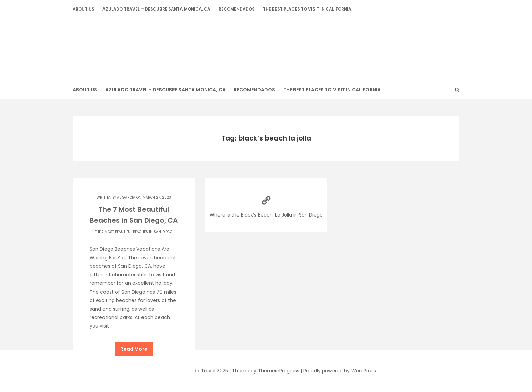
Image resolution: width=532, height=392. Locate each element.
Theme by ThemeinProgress (266, 371)
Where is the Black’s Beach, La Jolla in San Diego (266, 205)
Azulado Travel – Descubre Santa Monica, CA (156, 9)
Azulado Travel (266, 46)
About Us (83, 9)
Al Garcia (126, 197)
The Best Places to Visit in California (307, 9)
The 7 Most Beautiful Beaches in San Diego (134, 232)
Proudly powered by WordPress (340, 371)
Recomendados (237, 9)
